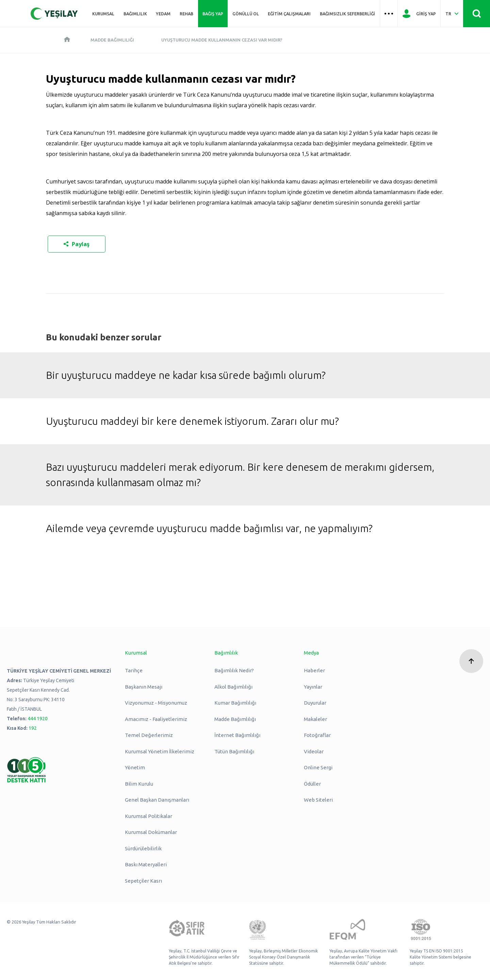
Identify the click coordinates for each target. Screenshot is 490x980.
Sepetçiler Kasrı (143, 881)
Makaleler (315, 719)
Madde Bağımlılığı (112, 40)
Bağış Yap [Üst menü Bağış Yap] (213, 14)
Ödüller (312, 784)
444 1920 (38, 719)
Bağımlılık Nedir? (234, 670)
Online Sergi (318, 767)
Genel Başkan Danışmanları (157, 800)
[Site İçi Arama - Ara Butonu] (477, 14)
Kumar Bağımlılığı (235, 703)
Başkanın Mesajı (144, 687)
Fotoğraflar (317, 735)
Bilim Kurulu (139, 784)
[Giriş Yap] (419, 14)
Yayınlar (313, 687)
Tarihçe (134, 670)
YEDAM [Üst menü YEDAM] (163, 14)
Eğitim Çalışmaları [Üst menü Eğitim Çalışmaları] (289, 14)
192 (33, 728)
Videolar (314, 751)
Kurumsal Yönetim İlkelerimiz (160, 751)
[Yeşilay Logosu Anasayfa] (54, 14)
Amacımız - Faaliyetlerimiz (156, 719)
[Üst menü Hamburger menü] (389, 14)
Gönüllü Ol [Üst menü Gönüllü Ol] (246, 14)
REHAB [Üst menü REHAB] (186, 14)
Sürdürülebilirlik (143, 848)
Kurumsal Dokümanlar (151, 832)
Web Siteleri (318, 800)
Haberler (314, 670)
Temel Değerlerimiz (149, 735)
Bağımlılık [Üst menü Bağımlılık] (135, 14)
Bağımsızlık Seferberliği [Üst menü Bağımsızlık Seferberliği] (347, 14)
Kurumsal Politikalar (149, 816)
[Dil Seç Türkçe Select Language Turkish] (452, 14)
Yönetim (135, 767)
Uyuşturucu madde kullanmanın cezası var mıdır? (222, 40)
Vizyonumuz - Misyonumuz (156, 703)
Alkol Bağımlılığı (233, 687)
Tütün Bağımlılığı (234, 751)
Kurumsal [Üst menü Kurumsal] (103, 14)
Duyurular (315, 703)
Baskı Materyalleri (146, 864)
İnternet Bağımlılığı (237, 735)
